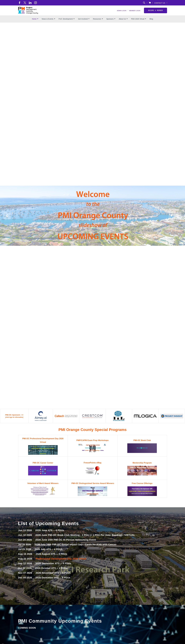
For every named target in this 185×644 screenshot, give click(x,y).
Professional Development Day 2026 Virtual (61, 564)
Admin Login (118, 13)
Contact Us (160, 3)
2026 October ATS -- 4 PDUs (51, 573)
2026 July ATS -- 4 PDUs (49, 554)
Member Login (133, 13)
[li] (30, 3)
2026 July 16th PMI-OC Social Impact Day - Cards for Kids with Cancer (75, 549)
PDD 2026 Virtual (139, 24)
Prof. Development (67, 24)
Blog (151, 24)
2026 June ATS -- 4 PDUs (50, 535)
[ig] (36, 3)
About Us (123, 24)
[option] (92, 48)
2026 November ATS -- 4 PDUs (53, 578)
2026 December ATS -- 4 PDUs (53, 582)
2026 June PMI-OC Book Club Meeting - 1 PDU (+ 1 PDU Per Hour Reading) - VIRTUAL (85, 540)
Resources (98, 24)
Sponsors (111, 24)
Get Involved (84, 24)
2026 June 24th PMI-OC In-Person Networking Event (66, 545)
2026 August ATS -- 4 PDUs (51, 559)
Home (35, 24)
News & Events (48, 24)
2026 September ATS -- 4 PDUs (53, 568)
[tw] (25, 3)
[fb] (20, 3)
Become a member (155, 13)
